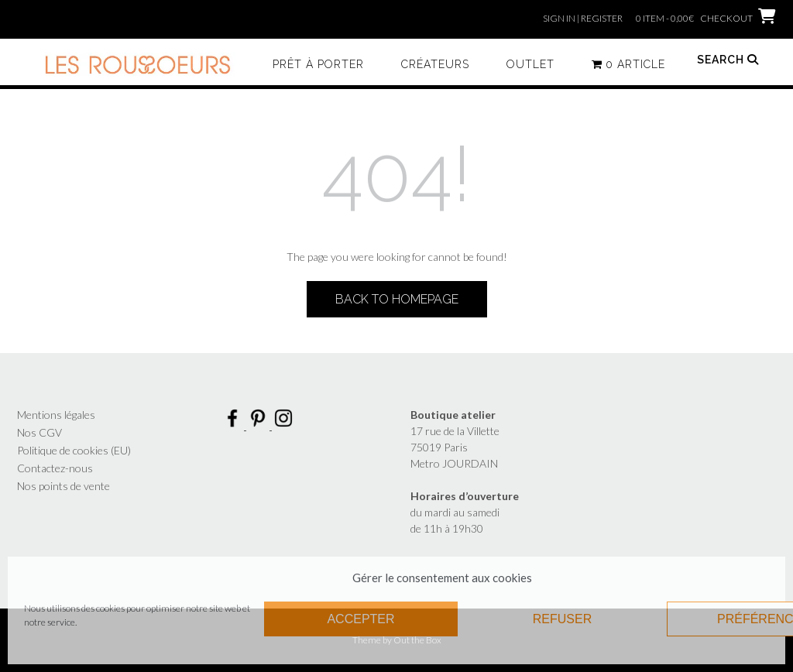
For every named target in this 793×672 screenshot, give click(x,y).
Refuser (562, 619)
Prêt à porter (318, 64)
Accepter (360, 619)
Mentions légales (56, 415)
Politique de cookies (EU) (74, 450)
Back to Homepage (397, 299)
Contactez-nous (55, 468)
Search (728, 60)
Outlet (530, 64)
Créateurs (435, 64)
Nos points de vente (64, 486)
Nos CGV (39, 432)
